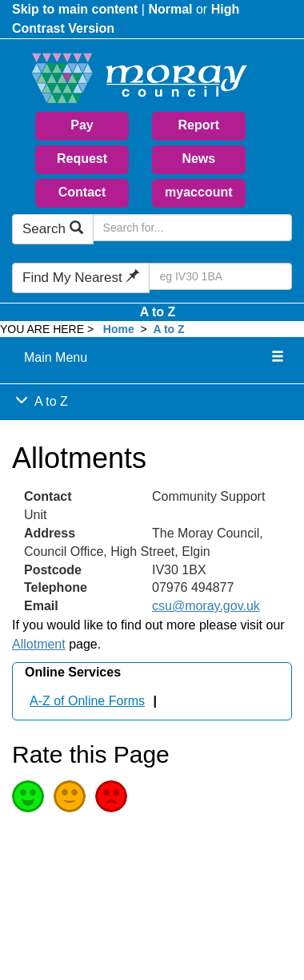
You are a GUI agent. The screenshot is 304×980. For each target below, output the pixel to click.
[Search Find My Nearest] (220, 276)
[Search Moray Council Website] (192, 228)
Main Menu (56, 357)
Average (70, 796)
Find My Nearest (81, 278)
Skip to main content (75, 9)
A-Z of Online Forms (87, 701)
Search (53, 229)
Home (119, 329)
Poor (111, 796)
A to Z (158, 312)
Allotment (39, 644)
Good (28, 796)
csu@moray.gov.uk (206, 606)
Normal (170, 9)
